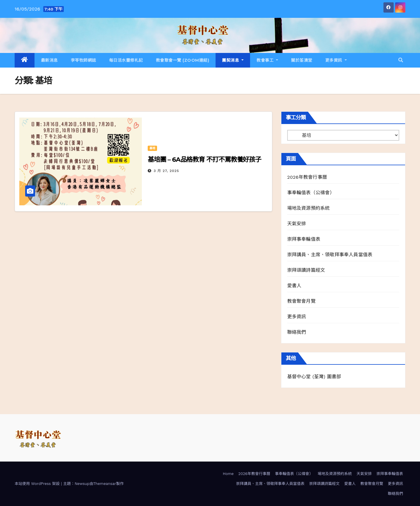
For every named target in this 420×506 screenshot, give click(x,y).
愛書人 (294, 286)
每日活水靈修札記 (126, 60)
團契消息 (233, 60)
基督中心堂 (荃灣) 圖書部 (314, 377)
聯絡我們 (297, 332)
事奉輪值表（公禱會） (311, 193)
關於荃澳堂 (302, 60)
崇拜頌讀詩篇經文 (306, 270)
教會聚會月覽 (301, 301)
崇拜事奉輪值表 (304, 239)
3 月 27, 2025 (166, 171)
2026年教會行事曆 (307, 177)
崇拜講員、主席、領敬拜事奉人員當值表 (330, 255)
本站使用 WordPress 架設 (38, 484)
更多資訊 (336, 60)
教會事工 (267, 60)
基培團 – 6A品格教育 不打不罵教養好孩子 (204, 160)
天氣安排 (297, 224)
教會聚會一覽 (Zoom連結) (183, 60)
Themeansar (105, 484)
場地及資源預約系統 (309, 208)
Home (228, 474)
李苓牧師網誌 (84, 60)
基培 (152, 148)
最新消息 (49, 60)
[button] (401, 60)
